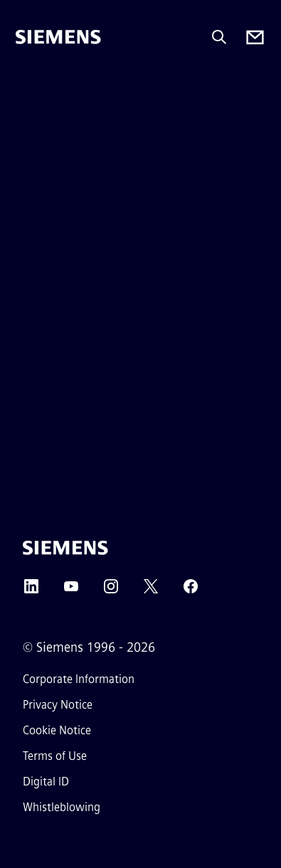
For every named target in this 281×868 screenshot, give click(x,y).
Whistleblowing (62, 807)
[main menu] (26, 85)
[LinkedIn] (31, 591)
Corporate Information (79, 679)
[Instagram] (111, 591)
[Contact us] (255, 37)
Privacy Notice (58, 705)
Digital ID (46, 782)
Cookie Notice (57, 730)
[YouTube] (71, 591)
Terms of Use (55, 756)
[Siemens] (58, 37)
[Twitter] (151, 591)
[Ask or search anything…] (219, 37)
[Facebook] (191, 591)
